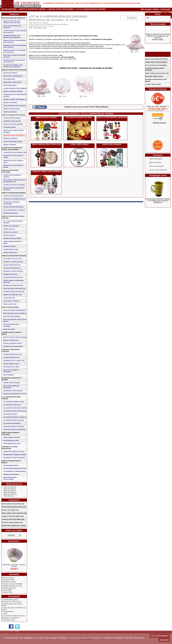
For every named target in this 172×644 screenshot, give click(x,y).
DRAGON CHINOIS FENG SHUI (12, 265)
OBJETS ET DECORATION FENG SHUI (14, 256)
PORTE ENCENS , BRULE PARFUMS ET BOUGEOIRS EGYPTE (14, 181)
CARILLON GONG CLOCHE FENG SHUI (14, 289)
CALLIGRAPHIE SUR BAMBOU (12, 423)
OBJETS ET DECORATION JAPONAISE (112, 117)
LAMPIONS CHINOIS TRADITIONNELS (61, 9)
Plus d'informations (160, 636)
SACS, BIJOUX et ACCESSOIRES (156, 65)
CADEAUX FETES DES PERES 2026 (13, 519)
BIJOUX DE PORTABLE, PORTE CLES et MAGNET (15, 320)
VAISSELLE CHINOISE (10, 145)
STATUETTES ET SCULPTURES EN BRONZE (13, 166)
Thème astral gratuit (156, 159)
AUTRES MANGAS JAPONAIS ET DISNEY (13, 242)
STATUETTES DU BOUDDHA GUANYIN (14, 199)
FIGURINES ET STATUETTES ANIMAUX (14, 458)
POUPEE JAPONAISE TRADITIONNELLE (15, 99)
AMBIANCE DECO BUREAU (46, 117)
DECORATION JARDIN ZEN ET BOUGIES (11, 379)
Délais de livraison (8, 578)
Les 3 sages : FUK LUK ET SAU (13, 259)
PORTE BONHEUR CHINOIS (11, 441)
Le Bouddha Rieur (8, 612)
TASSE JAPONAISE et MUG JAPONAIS (14, 106)
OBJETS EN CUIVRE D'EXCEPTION (157, 59)
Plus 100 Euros (9, 496)
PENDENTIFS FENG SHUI (10, 274)
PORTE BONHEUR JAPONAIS (12, 437)
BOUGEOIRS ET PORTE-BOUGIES (13, 391)
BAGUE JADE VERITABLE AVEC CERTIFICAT (12, 27)
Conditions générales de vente (12, 586)
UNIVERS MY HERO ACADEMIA (12, 238)
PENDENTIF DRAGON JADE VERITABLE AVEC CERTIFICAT (15, 41)
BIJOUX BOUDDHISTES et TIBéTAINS (14, 210)
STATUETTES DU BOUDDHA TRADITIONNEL (11, 203)
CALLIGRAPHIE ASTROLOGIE (12, 405)
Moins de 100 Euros (10, 494)
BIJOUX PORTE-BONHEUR (10, 307)
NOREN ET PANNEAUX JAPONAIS (13, 91)
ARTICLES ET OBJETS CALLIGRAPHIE (14, 430)
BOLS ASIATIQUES (9, 375)
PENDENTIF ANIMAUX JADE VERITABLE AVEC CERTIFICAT (15, 51)
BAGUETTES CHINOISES (10, 138)
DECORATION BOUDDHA (10, 213)
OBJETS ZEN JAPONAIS (112, 144)
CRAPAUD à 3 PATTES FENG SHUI (13, 262)
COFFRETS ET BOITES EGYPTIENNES (14, 185)
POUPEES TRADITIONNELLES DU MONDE (156, 80)
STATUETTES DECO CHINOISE (12, 118)
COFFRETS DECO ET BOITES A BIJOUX (12, 333)
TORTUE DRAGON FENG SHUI (12, 268)
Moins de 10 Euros (10, 487)
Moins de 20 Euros (10, 489)
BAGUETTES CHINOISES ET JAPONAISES (11, 371)
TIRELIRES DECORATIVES (11, 465)
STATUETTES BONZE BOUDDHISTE (13, 207)
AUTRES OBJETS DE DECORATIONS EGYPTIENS (14, 189)
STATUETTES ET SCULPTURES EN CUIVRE (13, 157)
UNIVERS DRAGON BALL (10, 253)
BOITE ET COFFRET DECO (11, 340)
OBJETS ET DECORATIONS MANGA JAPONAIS (13, 217)
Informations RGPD (8, 580)
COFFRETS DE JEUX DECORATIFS (13, 347)
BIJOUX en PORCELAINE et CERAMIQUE (11, 325)
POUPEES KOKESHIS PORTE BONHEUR (15, 88)
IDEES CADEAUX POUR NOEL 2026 (13, 504)
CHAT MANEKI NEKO (9, 79)
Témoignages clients (158, 175)
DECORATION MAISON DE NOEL (79, 117)
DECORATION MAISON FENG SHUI (13, 277)
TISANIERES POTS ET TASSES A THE (14, 361)
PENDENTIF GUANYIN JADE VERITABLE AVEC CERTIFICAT (15, 46)
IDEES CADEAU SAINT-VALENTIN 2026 (14, 513)
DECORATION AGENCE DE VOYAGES (14, 526)
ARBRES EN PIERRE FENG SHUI (13, 295)
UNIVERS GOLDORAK (10, 246)
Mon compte (146, 9)
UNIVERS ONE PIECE (9, 235)
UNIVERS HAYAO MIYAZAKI (11, 226)
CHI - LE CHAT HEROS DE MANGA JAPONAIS (13, 222)
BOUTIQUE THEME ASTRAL (154, 76)
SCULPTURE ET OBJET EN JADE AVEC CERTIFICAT (14, 56)
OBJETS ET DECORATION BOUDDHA (14, 193)
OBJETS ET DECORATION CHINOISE (32, 9)
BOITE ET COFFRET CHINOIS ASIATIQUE (15, 337)
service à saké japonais (12, 109)
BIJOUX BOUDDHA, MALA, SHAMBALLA (15, 313)
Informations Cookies (9, 582)
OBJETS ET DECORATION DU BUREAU (11, 462)
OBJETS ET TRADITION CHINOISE (13, 124)
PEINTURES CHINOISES (10, 414)
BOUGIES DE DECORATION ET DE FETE (15, 394)
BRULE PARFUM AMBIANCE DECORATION (11, 387)
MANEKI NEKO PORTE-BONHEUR (13, 76)
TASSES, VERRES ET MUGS (11, 364)
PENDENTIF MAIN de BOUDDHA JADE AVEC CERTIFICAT (14, 61)
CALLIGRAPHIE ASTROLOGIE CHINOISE (15, 408)
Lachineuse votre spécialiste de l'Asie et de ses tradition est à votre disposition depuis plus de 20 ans (92, 3)
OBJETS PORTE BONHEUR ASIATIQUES (11, 434)
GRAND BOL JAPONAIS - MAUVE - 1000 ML (14, 566)
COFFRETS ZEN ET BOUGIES (12, 383)
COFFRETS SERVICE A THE (11, 358)
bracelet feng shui (10, 304)
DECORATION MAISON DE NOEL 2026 (14, 507)
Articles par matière (14, 531)
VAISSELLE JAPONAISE (10, 103)
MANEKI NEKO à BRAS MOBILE (12, 82)
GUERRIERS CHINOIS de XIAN (12, 121)
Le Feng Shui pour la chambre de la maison (14, 609)
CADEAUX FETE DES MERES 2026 (13, 516)
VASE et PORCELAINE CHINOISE (13, 142)
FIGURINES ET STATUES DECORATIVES (10, 448)
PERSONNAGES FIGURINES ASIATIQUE (15, 455)
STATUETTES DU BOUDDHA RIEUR (13, 196)
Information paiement (9, 588)
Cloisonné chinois (9, 127)
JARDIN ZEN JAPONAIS (10, 112)
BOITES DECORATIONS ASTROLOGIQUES (10, 478)
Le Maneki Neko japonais (10, 600)
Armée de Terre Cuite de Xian (12, 602)
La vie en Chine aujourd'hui (158, 170)
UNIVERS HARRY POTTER (11, 250)
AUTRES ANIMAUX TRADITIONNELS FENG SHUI (14, 281)
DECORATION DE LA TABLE (11, 367)
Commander (165, 9)
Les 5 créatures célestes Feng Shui (13, 616)
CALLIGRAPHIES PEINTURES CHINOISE (11, 398)
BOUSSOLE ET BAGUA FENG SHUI (13, 285)
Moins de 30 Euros (10, 491)
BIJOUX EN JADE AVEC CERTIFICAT (13, 18)
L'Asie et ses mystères (157, 166)
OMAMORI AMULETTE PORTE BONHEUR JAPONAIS (15, 95)
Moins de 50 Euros (10, 492)
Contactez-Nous (7, 592)
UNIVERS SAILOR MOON (10, 232)
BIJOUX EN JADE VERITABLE (12, 316)
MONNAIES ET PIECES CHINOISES (13, 271)
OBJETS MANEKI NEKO (10, 85)
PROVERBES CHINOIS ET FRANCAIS (14, 426)
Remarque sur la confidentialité (12, 584)
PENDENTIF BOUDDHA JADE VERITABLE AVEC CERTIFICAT (12, 37)
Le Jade (4, 614)
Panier (156, 9)
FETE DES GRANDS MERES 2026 (12, 523)
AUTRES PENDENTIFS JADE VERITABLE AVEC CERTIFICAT (15, 32)
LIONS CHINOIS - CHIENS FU (11, 301)
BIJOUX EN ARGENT (9, 329)
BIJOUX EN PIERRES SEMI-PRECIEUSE (14, 310)
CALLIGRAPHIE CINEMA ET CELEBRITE (15, 417)
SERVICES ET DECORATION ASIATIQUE (11, 350)
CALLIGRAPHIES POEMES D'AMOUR (14, 402)
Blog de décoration (155, 162)
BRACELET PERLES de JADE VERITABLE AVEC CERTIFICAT (12, 22)
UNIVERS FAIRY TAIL (9, 229)
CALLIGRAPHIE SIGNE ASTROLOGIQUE (15, 411)
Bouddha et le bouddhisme (11, 618)
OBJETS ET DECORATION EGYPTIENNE (10, 171)
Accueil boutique (9, 9)
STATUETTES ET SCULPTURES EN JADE (15, 153)
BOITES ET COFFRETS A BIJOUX (13, 343)
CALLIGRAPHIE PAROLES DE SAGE (14, 420)
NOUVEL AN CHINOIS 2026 (10, 510)
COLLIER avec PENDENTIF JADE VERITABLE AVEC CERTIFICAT (13, 66)
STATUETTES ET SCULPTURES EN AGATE (13, 161)
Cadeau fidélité (7, 590)
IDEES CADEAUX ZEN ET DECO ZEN (46, 144)
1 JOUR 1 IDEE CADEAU (79, 144)
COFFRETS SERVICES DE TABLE (13, 354)
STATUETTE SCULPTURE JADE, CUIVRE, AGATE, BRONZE (12, 149)
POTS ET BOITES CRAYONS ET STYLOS (15, 468)
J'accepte (164, 640)
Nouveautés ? (14, 541)
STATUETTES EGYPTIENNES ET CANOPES (12, 176)
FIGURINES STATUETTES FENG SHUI (14, 292)
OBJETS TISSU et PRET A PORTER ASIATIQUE (13, 131)
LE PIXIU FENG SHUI (9, 298)
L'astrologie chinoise (8, 620)
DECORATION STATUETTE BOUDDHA (14, 452)
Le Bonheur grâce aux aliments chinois (12, 605)
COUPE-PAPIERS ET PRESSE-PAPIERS (14, 471)
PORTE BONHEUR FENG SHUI (12, 444)
